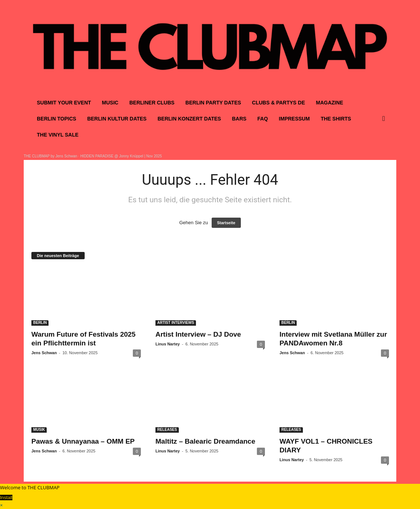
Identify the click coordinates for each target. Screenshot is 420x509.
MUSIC (110, 103)
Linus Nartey (168, 344)
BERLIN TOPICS (57, 119)
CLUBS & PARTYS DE (279, 103)
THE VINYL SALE (58, 135)
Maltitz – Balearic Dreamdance (205, 441)
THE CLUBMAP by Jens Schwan (51, 156)
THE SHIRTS (336, 119)
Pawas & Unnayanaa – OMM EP (83, 441)
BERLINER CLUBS (152, 103)
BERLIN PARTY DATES (213, 103)
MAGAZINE (330, 103)
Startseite (226, 223)
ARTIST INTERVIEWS (176, 323)
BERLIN (40, 323)
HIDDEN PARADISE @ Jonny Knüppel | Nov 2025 (121, 156)
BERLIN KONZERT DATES (189, 119)
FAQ (263, 119)
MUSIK (39, 430)
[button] (385, 119)
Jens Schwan (44, 353)
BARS (239, 119)
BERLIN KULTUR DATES (117, 119)
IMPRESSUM (294, 119)
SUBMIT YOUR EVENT (64, 103)
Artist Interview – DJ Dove (198, 334)
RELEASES (167, 430)
